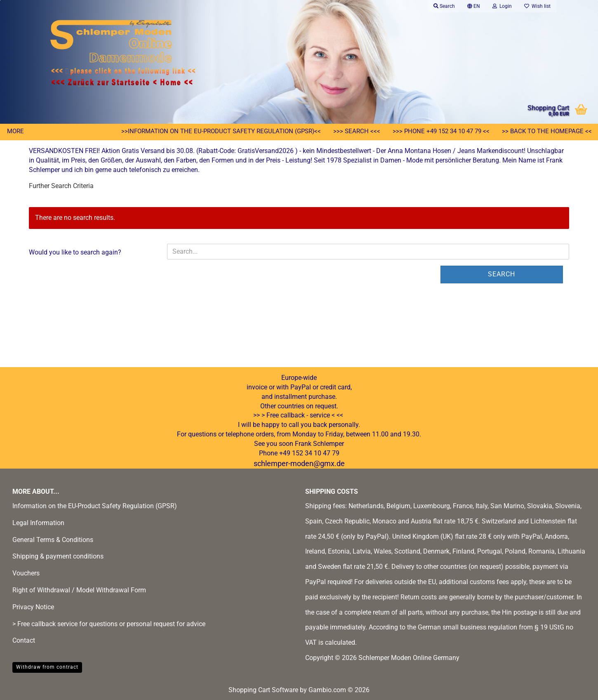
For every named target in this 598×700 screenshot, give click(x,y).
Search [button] (444, 6)
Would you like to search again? (75, 252)
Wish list (537, 6)
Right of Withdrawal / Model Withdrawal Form (79, 590)
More (15, 131)
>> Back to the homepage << (547, 131)
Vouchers (26, 573)
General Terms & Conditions (53, 540)
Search (501, 274)
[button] (474, 6)
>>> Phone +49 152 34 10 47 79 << (441, 131)
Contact (24, 640)
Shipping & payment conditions (58, 556)
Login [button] (502, 6)
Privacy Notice (33, 607)
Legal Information (38, 523)
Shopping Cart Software (263, 690)
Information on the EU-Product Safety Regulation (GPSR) (95, 506)
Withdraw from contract (47, 667)
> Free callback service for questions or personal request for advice (109, 624)
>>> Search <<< (357, 131)
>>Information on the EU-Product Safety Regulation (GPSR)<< (221, 131)
